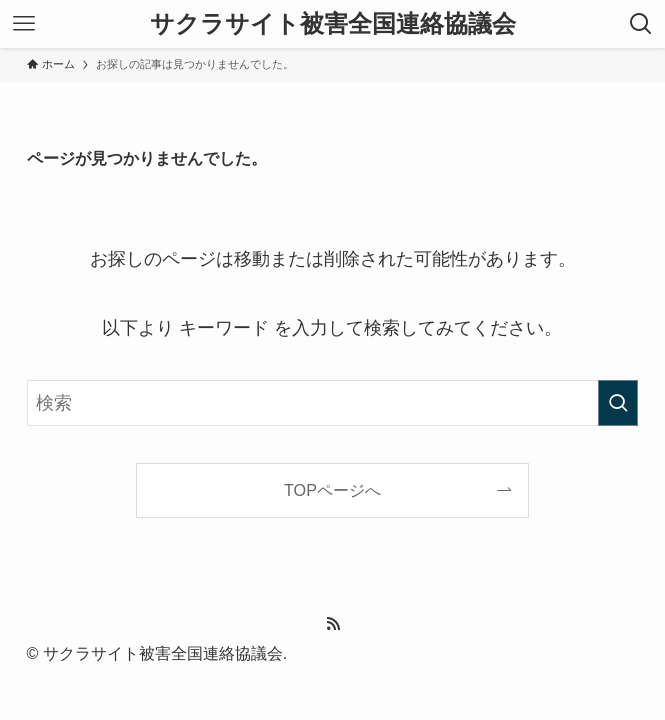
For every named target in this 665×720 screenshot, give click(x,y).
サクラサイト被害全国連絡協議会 (333, 24)
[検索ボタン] (641, 24)
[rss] (333, 624)
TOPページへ (332, 490)
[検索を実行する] (618, 403)
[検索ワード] (333, 403)
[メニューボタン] (24, 24)
